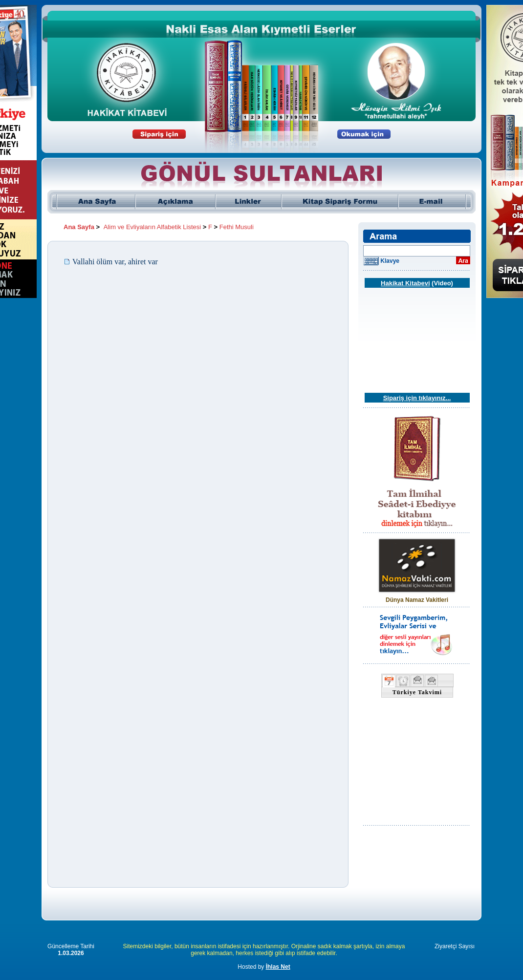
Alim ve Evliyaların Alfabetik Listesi (152, 227)
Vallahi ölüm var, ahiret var (115, 262)
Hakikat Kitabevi (405, 283)
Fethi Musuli (237, 227)
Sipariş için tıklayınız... (417, 398)
